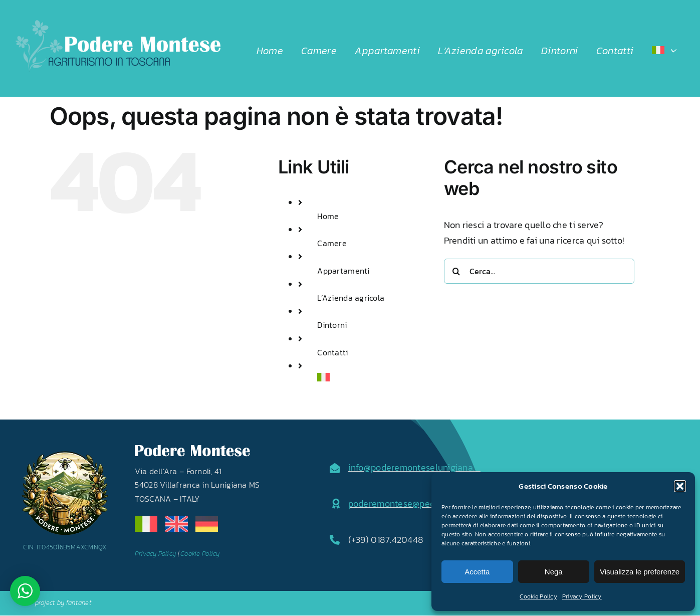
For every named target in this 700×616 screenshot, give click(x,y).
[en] (177, 521)
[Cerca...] (539, 271)
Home (328, 216)
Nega (554, 572)
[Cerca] (456, 271)
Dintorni (332, 325)
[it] (146, 521)
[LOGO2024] (118, 24)
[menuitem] (664, 51)
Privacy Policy (582, 596)
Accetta (477, 572)
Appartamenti (343, 271)
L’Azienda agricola (351, 298)
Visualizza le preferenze (640, 572)
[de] (207, 521)
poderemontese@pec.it (395, 503)
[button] (680, 486)
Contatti (332, 352)
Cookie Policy (538, 596)
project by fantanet (63, 603)
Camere (332, 243)
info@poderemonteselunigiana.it (414, 467)
